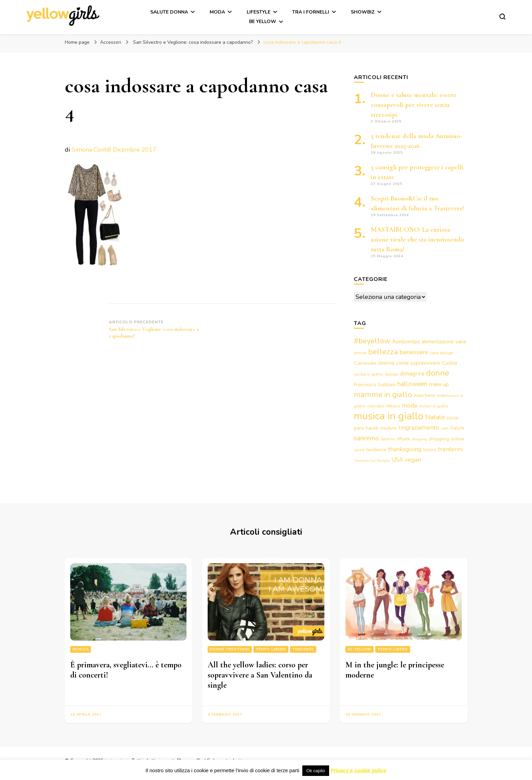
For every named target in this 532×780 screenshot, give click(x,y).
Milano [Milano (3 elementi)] (393, 406)
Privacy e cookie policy (358, 770)
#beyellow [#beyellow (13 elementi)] (372, 341)
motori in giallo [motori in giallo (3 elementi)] (434, 406)
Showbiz (363, 12)
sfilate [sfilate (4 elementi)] (403, 439)
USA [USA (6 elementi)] (397, 460)
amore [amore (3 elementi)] (360, 353)
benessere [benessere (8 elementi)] (414, 352)
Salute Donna (169, 12)
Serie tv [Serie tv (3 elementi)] (388, 439)
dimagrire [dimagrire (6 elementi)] (412, 374)
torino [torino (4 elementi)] (430, 450)
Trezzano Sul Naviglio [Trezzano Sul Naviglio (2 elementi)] (372, 461)
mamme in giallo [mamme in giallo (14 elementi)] (383, 394)
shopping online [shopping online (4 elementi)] (446, 439)
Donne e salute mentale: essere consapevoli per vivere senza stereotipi (414, 105)
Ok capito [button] (316, 771)
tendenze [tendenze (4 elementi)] (376, 450)
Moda (217, 12)
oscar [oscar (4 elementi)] (453, 418)
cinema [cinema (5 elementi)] (386, 363)
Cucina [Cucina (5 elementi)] (450, 363)
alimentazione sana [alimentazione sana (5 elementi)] (444, 342)
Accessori (111, 42)
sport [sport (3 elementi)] (359, 450)
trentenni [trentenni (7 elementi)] (450, 449)
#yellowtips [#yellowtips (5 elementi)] (406, 342)
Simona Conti (90, 150)
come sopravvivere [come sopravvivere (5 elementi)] (418, 363)
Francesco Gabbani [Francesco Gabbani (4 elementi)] (375, 384)
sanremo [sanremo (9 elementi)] (366, 438)
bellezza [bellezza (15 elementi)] (383, 352)
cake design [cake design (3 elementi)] (442, 353)
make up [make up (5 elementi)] (439, 384)
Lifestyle (259, 12)
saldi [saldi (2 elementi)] (445, 428)
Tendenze (303, 649)
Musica (81, 649)
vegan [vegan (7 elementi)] (413, 460)
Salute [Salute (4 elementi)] (457, 428)
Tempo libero (271, 649)
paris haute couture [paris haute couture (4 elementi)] (375, 428)
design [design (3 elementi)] (392, 374)
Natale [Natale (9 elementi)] (435, 417)
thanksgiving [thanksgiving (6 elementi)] (405, 449)
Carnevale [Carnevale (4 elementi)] (365, 363)
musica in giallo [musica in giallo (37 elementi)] (389, 416)
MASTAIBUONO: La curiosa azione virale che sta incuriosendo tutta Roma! (417, 240)
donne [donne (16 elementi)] (438, 373)
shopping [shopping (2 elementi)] (420, 439)
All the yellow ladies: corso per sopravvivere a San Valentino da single (260, 675)
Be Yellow (263, 22)
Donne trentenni (230, 649)
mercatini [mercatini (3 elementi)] (376, 406)
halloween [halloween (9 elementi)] (412, 384)
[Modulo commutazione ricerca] (502, 17)
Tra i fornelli (311, 12)
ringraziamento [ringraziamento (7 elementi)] (419, 427)
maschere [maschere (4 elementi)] (424, 395)
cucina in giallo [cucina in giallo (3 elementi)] (368, 374)
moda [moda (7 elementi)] (409, 405)
